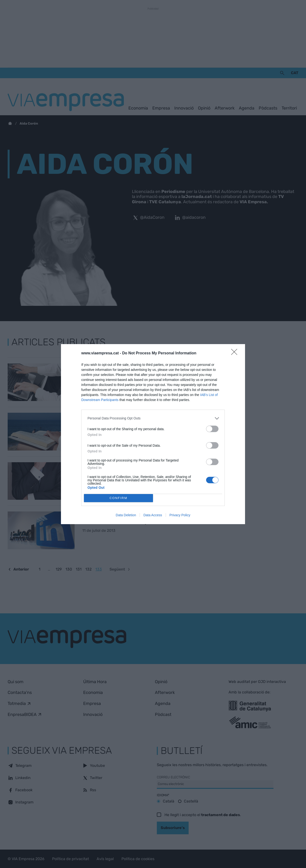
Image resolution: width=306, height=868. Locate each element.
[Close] (236, 353)
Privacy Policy (180, 515)
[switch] (212, 429)
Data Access (153, 515)
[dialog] (153, 434)
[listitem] (153, 418)
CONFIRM (118, 498)
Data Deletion (126, 515)
